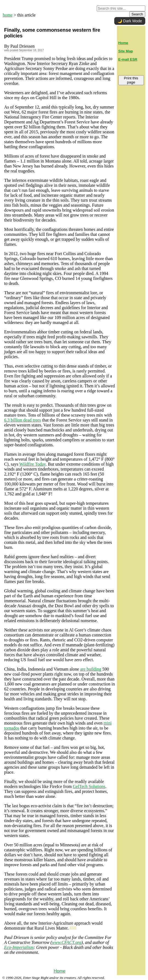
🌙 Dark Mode (130, 21)
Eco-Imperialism (19, 947)
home (8, 15)
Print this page (131, 80)
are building (91, 669)
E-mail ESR (128, 59)
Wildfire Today (32, 464)
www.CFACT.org (67, 942)
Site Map (126, 51)
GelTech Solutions (89, 786)
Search (137, 14)
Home (59, 971)
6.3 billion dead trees (23, 420)
